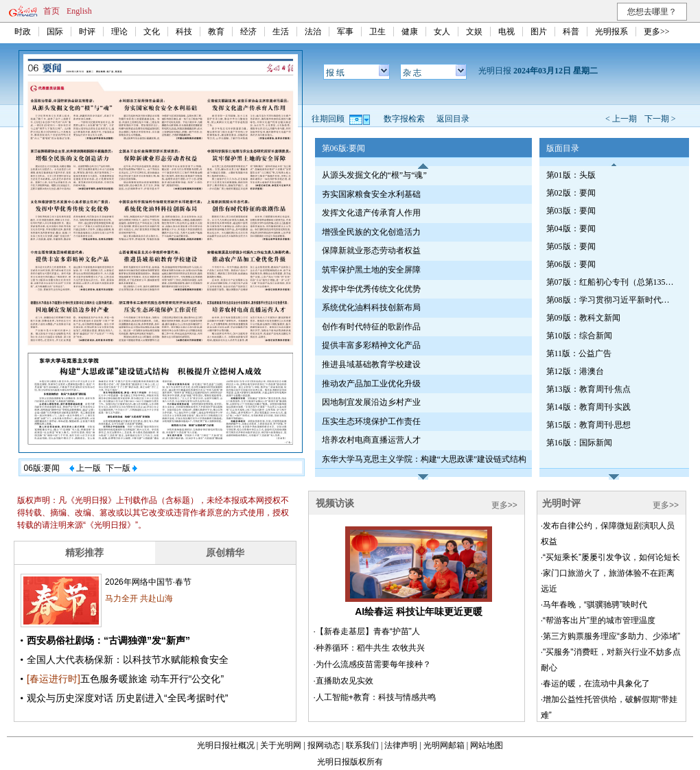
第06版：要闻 (571, 264)
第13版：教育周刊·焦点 (588, 389)
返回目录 (453, 119)
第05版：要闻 (571, 246)
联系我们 (362, 745)
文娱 (474, 32)
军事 (345, 32)
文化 (152, 32)
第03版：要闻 (571, 211)
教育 (216, 32)
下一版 (121, 468)
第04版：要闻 (571, 229)
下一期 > (660, 119)
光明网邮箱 (444, 745)
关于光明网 (281, 745)
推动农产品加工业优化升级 (371, 384)
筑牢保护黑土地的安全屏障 (371, 270)
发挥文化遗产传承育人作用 (371, 213)
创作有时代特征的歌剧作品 (371, 327)
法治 (313, 32)
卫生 (377, 32)
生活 (281, 32)
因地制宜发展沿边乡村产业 (371, 402)
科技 (184, 32)
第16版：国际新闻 (579, 443)
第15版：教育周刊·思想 (588, 425)
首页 (51, 11)
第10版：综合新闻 (579, 336)
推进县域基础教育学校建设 (371, 364)
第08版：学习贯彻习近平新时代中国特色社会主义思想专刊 (611, 300)
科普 (571, 32)
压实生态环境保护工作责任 (371, 421)
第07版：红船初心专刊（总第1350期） (611, 282)
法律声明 (401, 745)
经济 (248, 32)
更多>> (657, 32)
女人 (442, 32)
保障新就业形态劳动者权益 (371, 250)
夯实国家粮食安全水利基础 (371, 194)
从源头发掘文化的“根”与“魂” (374, 175)
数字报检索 (404, 119)
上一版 (85, 468)
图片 (539, 32)
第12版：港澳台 (575, 371)
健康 (410, 32)
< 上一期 (621, 119)
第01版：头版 (571, 175)
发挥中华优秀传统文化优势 (371, 289)
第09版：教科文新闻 (583, 318)
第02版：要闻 (571, 193)
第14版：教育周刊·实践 (588, 407)
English (79, 11)
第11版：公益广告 (579, 353)
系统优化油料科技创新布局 (371, 307)
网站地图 (487, 745)
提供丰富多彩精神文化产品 (371, 345)
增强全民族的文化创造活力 (371, 232)
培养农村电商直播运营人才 (371, 440)
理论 (119, 32)
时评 (87, 32)
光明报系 (611, 32)
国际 (55, 32)
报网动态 (324, 745)
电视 (506, 32)
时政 (23, 32)
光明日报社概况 (226, 745)
